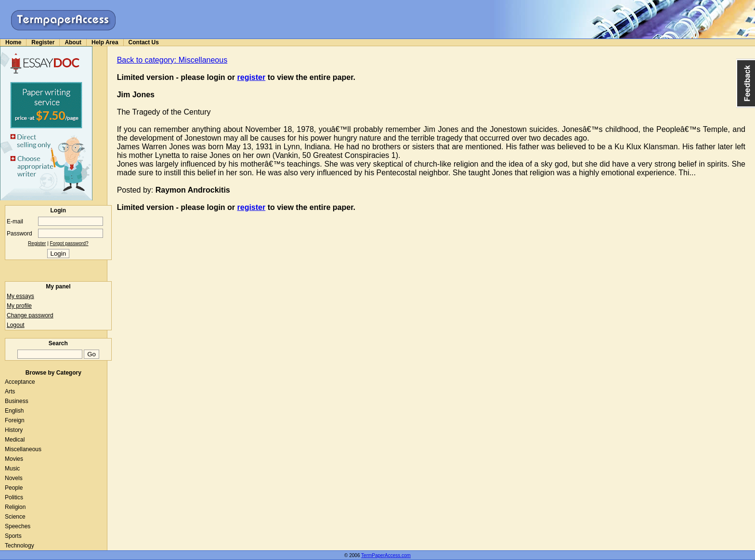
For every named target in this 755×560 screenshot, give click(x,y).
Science (15, 517)
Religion (15, 507)
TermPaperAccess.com (386, 555)
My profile (19, 306)
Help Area (105, 42)
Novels (14, 478)
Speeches (18, 526)
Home (13, 42)
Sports (13, 536)
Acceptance (20, 382)
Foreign (15, 420)
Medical (15, 440)
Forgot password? (69, 243)
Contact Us (144, 42)
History (14, 430)
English (14, 411)
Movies (14, 459)
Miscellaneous (23, 449)
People (14, 488)
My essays (20, 296)
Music (12, 469)
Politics (14, 497)
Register (43, 42)
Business (17, 401)
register (252, 77)
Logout (16, 325)
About (73, 42)
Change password (30, 315)
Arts (10, 391)
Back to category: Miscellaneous (172, 60)
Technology (20, 546)
